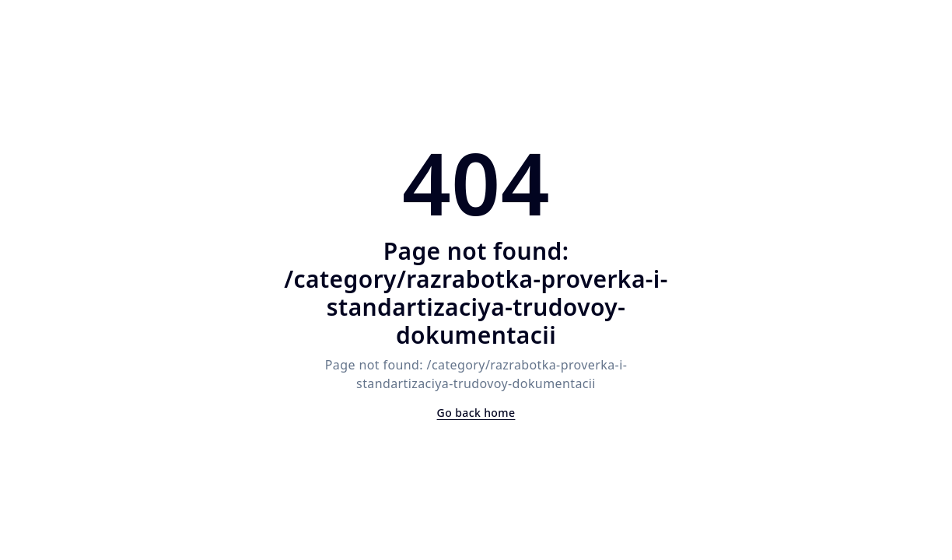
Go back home (476, 413)
